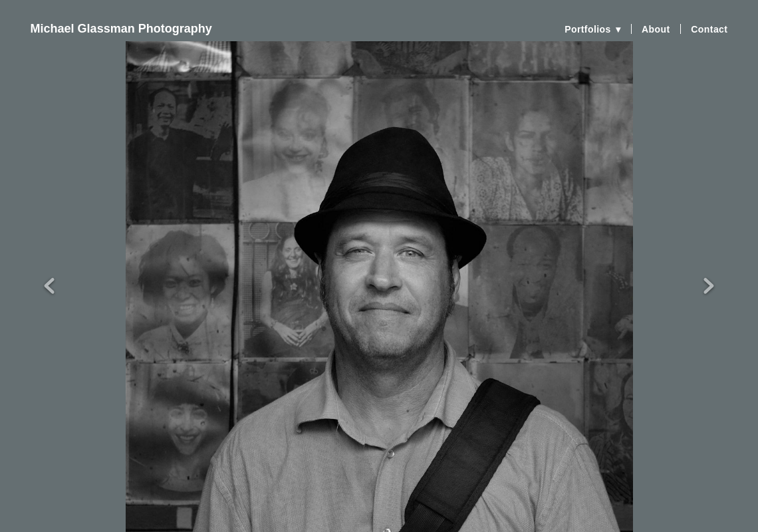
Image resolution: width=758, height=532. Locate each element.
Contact (709, 29)
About (656, 29)
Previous (49, 263)
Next (709, 263)
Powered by (379, 521)
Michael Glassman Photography (121, 29)
